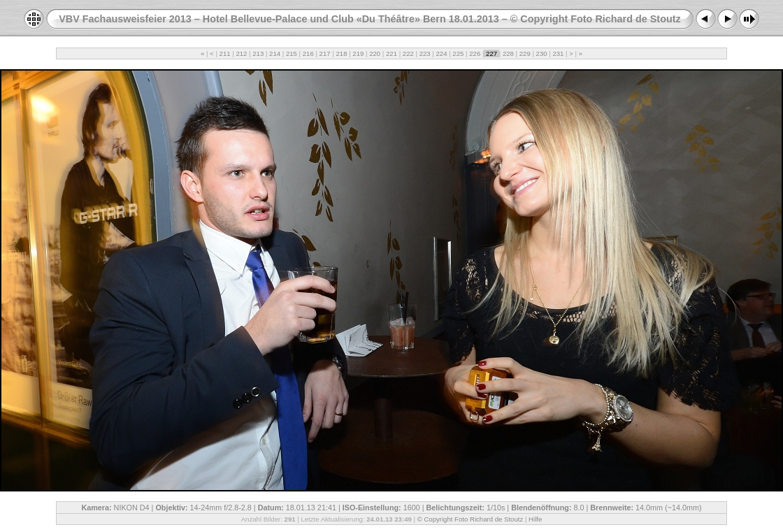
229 (525, 53)
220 (374, 53)
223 (425, 53)
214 (274, 53)
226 (475, 53)
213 (258, 53)
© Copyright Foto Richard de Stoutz (470, 519)
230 (541, 53)
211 (225, 53)
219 (358, 53)
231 (558, 53)
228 (508, 53)
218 (342, 53)
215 (291, 53)
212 (242, 53)
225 (458, 53)
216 (308, 53)
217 (325, 53)
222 (408, 53)
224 (441, 53)
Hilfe (535, 519)
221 (391, 53)
